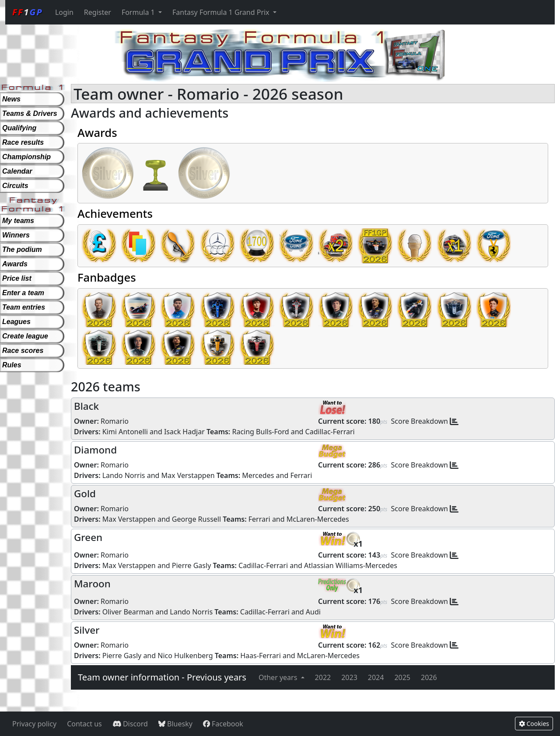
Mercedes (258, 475)
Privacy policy (34, 724)
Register (98, 12)
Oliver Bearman (128, 612)
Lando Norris (124, 475)
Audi (313, 612)
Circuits (15, 186)
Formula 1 (139, 12)
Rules (12, 365)
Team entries (24, 307)
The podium (22, 249)
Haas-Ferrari (261, 656)
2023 (349, 677)
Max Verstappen (188, 475)
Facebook (223, 724)
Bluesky (175, 724)
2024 (376, 677)
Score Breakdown (420, 421)
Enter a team (23, 293)
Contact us (84, 724)
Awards (15, 264)
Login (64, 12)
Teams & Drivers (30, 113)
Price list (17, 278)
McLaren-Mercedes (318, 519)
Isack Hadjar (184, 432)
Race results (23, 142)
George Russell (196, 519)
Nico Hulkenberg (185, 656)
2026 (429, 677)
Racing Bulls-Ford (260, 432)
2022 (323, 677)
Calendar (17, 171)
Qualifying (19, 128)
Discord (130, 724)
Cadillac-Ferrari (330, 432)
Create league (25, 336)
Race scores (23, 351)
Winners (16, 235)
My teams (18, 221)
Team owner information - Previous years (162, 677)
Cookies (534, 724)
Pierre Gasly (192, 565)
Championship (26, 157)
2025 (402, 677)
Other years (279, 677)
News (11, 99)
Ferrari (301, 475)
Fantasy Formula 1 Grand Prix (222, 12)
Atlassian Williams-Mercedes (351, 565)
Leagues (16, 322)
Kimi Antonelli (125, 432)
